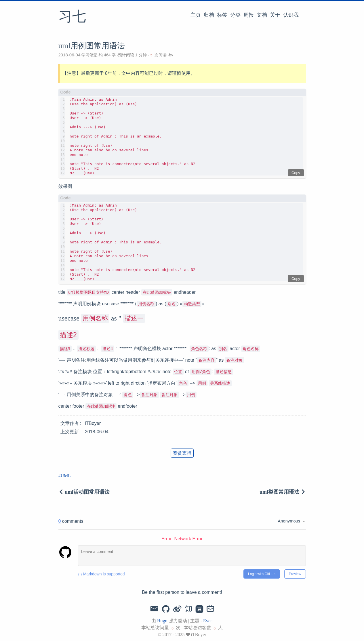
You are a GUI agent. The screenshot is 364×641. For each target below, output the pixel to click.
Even (208, 621)
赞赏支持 (182, 453)
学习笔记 (89, 55)
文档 (262, 15)
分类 (235, 15)
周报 (249, 15)
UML (66, 476)
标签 (222, 15)
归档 (209, 15)
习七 (72, 17)
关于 (275, 15)
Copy (296, 173)
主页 (196, 15)
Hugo (162, 621)
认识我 (291, 15)
